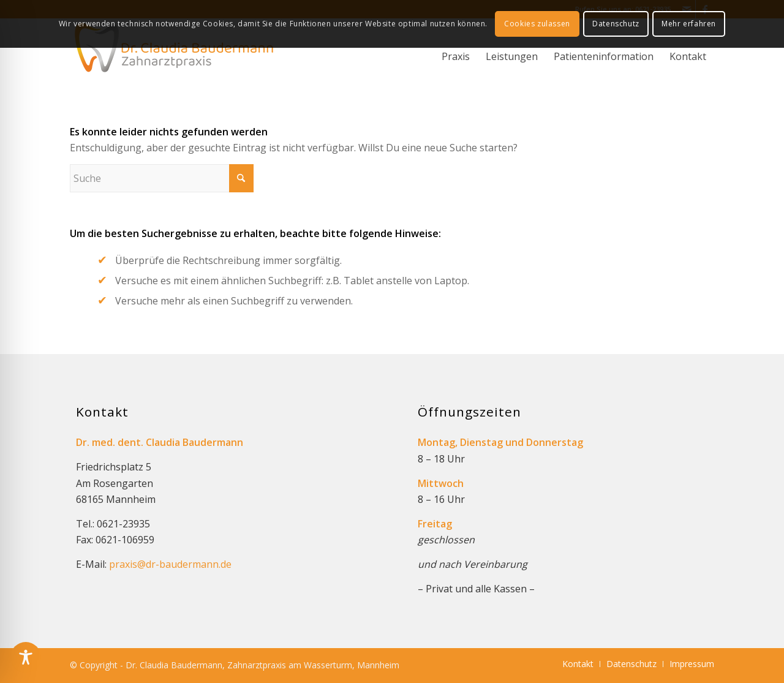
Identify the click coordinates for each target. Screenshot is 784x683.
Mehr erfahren (689, 24)
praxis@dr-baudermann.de (170, 564)
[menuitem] (456, 60)
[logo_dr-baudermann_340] (174, 52)
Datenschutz (616, 24)
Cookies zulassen (537, 24)
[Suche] (162, 178)
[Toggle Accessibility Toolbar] (26, 657)
